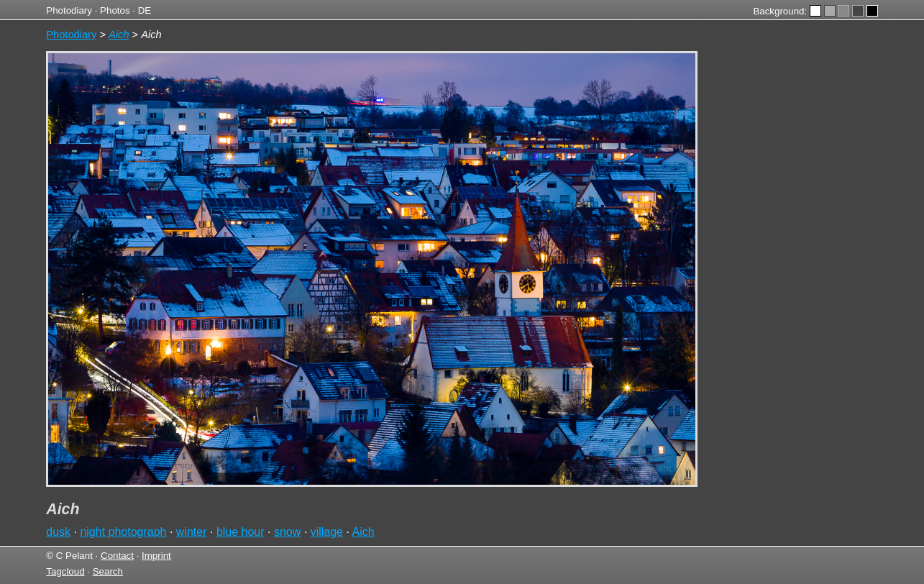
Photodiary (69, 10)
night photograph (123, 532)
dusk (58, 532)
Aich (363, 532)
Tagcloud (65, 571)
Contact (117, 556)
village (327, 532)
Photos (115, 10)
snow (287, 532)
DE (145, 10)
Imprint (156, 556)
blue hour (241, 532)
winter (192, 532)
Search (108, 571)
